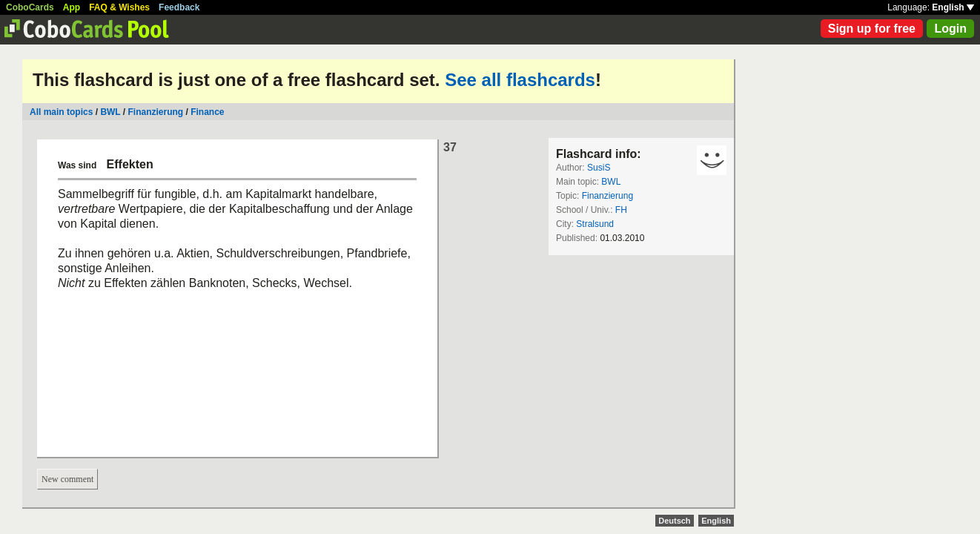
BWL (110, 112)
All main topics (61, 112)
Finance (207, 112)
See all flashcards (520, 80)
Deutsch (674, 521)
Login (950, 29)
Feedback (179, 7)
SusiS (599, 168)
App (72, 7)
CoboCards (30, 7)
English (953, 7)
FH (621, 210)
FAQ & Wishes (119, 7)
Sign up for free (872, 29)
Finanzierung (156, 112)
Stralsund (595, 224)
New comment (67, 479)
